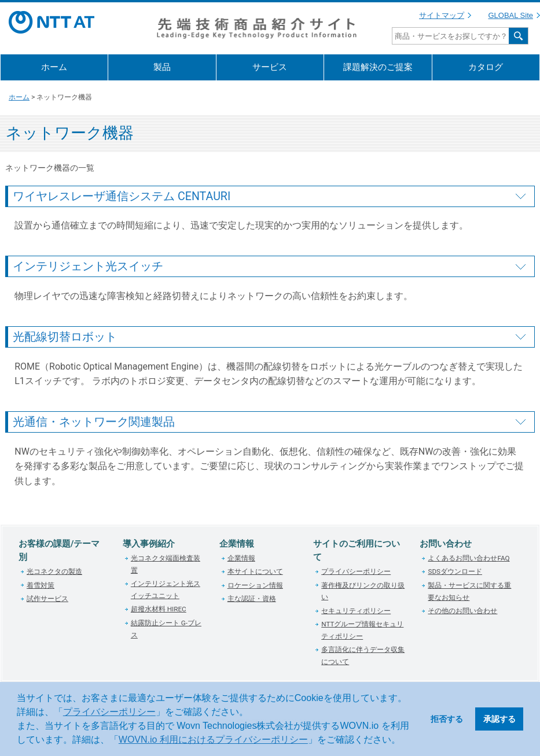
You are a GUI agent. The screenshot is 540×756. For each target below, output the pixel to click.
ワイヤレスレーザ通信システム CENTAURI (122, 196)
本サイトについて (255, 571)
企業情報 (241, 558)
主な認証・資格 (252, 599)
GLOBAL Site (510, 15)
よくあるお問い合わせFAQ (469, 558)
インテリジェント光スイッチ (88, 266)
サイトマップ (442, 15)
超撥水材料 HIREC (159, 609)
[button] (405, 741)
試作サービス (47, 599)
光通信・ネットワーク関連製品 (94, 422)
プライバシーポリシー (109, 712)
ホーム (54, 67)
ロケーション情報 (255, 585)
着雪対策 (41, 585)
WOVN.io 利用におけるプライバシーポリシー (213, 740)
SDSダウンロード (455, 571)
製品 (162, 67)
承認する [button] (499, 719)
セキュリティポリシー (356, 611)
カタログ (486, 67)
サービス (270, 67)
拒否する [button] (447, 719)
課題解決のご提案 (378, 67)
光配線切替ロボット (65, 337)
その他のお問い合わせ (462, 611)
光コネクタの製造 (54, 571)
